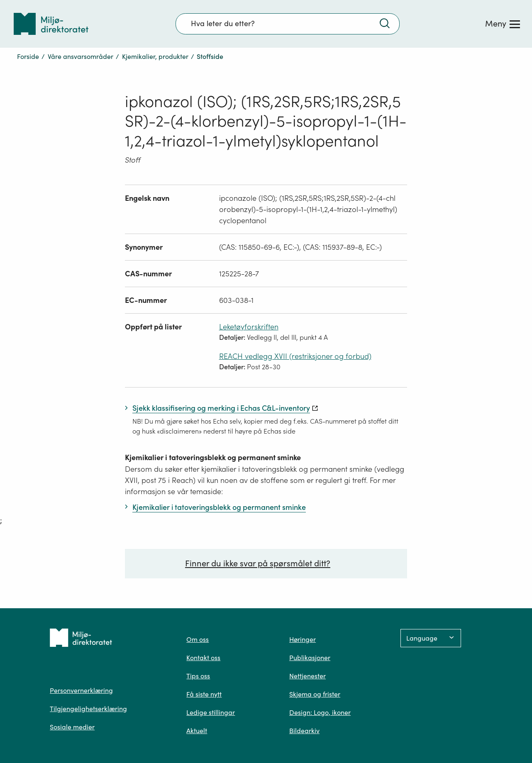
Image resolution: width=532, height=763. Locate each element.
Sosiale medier (72, 727)
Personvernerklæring (81, 690)
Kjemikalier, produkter (155, 56)
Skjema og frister (315, 694)
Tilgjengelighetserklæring (88, 709)
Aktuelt (197, 731)
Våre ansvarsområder (81, 56)
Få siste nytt (204, 694)
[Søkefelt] (288, 24)
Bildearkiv (304, 731)
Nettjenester (307, 676)
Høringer (303, 639)
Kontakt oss (203, 658)
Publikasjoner (310, 658)
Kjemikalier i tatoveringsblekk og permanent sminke (213, 457)
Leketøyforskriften (249, 327)
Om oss (198, 639)
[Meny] (503, 24)
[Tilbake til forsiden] (51, 24)
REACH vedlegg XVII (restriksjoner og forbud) (295, 356)
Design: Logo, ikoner (320, 712)
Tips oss (198, 676)
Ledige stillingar (211, 712)
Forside (28, 56)
